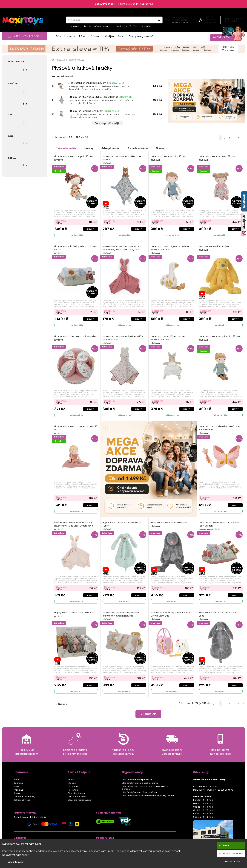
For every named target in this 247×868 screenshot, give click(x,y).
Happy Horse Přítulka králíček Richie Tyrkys (122, 526)
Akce (16, 779)
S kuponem (61, 221)
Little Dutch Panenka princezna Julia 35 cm (76, 430)
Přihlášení (211, 20)
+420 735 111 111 (181, 20)
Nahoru (61, 704)
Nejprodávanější (66, 148)
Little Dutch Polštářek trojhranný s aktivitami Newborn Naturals (121, 616)
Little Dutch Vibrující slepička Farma (140, 783)
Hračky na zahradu (101, 26)
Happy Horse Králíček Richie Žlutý (217, 248)
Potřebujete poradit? (182, 17)
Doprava (18, 783)
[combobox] (114, 20)
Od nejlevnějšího (141, 148)
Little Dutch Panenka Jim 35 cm (86, 111)
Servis (121, 36)
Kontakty (18, 793)
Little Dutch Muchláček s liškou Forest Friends (93, 97)
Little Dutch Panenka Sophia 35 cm (87, 83)
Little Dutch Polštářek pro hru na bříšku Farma (75, 250)
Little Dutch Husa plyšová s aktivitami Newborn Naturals (171, 250)
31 (238, 138)
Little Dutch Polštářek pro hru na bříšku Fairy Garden (220, 526)
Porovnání (73, 790)
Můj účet (210, 17)
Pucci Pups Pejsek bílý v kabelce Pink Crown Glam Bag (171, 616)
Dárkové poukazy (65, 36)
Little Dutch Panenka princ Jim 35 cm (219, 338)
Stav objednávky (76, 793)
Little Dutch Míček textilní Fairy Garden (75, 338)
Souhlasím (225, 845)
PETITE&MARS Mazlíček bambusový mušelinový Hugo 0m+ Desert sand (74, 526)
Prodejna (95, 36)
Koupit (91, 229)
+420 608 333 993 (224, 790)
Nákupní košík (238, 18)
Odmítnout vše (231, 862)
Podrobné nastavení (231, 854)
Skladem (166, 148)
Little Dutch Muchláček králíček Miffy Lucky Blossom (123, 340)
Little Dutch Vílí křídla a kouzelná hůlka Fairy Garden (220, 430)
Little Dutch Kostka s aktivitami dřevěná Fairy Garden (148, 796)
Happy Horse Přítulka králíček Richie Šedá (218, 616)
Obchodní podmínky (24, 796)
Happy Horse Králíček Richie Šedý (169, 524)
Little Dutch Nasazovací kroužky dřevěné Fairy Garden (145, 788)
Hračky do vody (120, 26)
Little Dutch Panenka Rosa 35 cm (217, 158)
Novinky (90, 148)
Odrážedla (135, 26)
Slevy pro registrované (141, 36)
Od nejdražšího (113, 148)
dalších (148, 714)
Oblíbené (73, 786)
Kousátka (146, 26)
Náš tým (109, 36)
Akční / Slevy (226, 37)
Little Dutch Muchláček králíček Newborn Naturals (168, 340)
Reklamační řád (22, 800)
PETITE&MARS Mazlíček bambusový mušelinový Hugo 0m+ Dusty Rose (122, 250)
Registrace (211, 22)
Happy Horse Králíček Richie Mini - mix (75, 614)
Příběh (83, 36)
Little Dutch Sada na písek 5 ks (137, 779)
